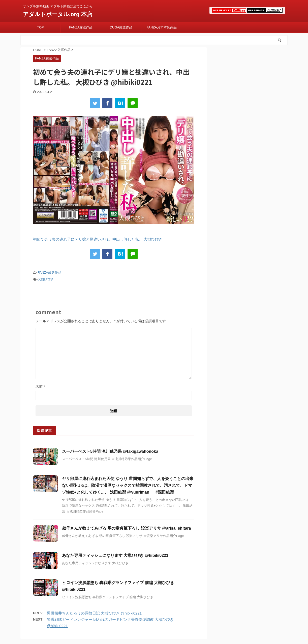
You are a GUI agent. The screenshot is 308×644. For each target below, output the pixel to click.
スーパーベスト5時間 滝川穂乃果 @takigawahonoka (110, 451)
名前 (40, 387)
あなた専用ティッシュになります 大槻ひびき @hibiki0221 (115, 555)
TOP (40, 27)
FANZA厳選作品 (81, 27)
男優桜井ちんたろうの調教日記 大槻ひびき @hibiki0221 (94, 613)
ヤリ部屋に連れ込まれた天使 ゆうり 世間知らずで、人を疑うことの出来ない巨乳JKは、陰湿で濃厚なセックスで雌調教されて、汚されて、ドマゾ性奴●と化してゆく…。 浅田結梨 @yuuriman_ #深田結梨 (128, 485)
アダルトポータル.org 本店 (58, 14)
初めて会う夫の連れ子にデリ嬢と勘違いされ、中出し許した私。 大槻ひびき (98, 239)
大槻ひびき (46, 279)
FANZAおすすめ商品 (162, 27)
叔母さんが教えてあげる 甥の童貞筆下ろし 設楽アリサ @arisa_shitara (127, 528)
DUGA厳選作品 (121, 27)
